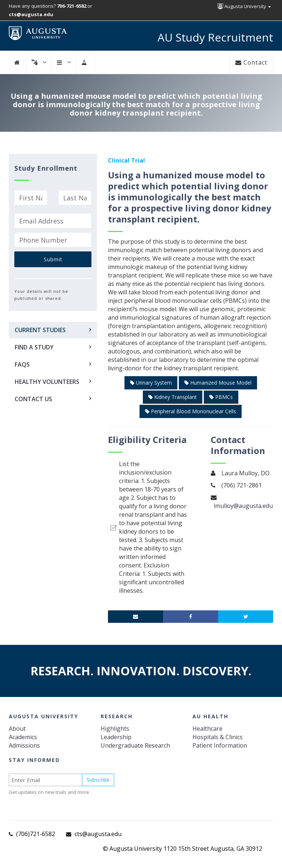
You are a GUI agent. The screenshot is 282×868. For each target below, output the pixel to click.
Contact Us (33, 399)
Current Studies (40, 330)
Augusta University (244, 6)
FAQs (22, 364)
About (17, 729)
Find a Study (34, 347)
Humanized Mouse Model (218, 383)
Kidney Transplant (173, 397)
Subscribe (98, 780)
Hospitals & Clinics (218, 737)
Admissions (24, 745)
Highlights (115, 729)
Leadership (116, 737)
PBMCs (221, 397)
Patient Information (220, 745)
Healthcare (207, 729)
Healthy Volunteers (47, 382)
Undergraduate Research (135, 745)
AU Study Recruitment (215, 37)
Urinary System (151, 383)
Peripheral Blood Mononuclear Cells (191, 411)
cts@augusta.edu (98, 834)
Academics (23, 737)
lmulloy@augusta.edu (243, 506)
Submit (53, 259)
